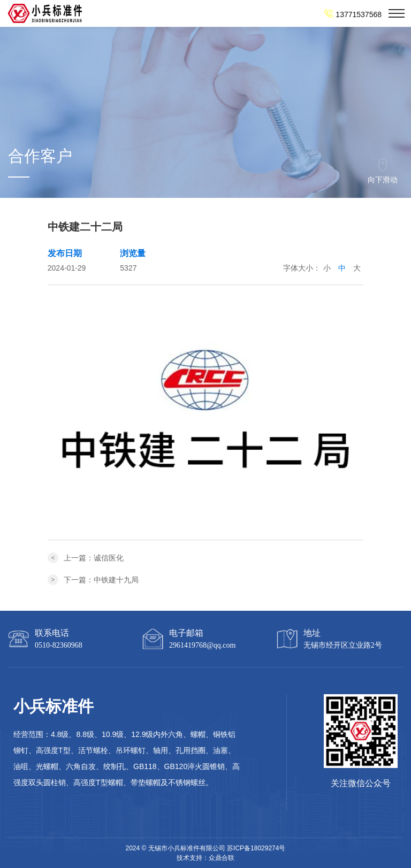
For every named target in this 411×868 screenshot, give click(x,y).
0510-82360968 (59, 645)
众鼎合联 (222, 858)
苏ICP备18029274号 (256, 848)
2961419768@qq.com (203, 645)
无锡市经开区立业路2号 (343, 645)
